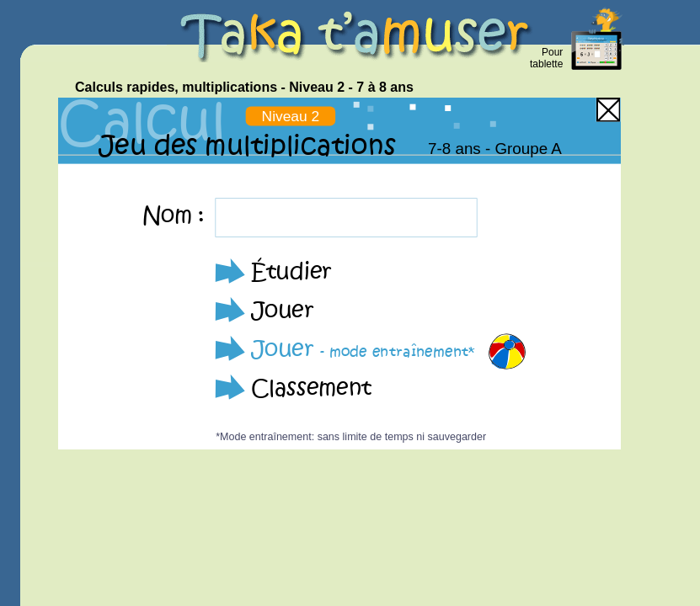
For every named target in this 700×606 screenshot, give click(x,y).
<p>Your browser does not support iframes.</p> (339, 274)
